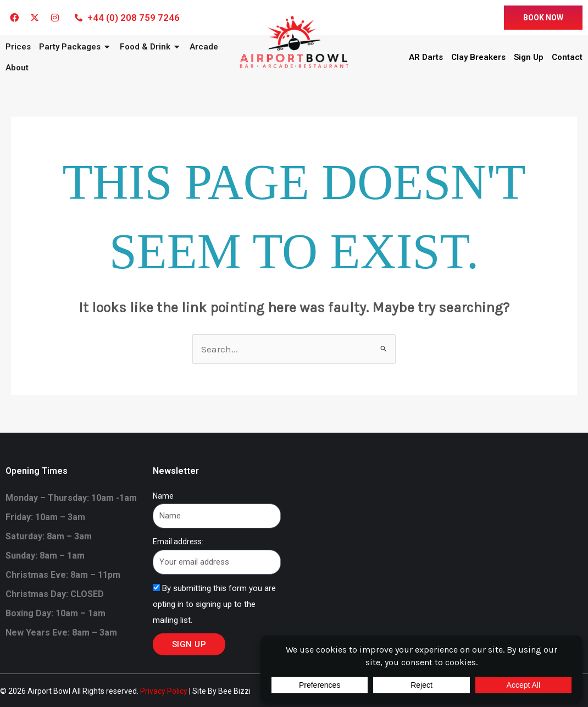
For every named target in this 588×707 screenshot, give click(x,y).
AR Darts (426, 57)
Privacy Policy (164, 691)
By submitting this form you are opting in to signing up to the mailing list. (214, 604)
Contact (567, 57)
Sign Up (529, 57)
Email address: (178, 542)
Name (163, 496)
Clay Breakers (478, 57)
